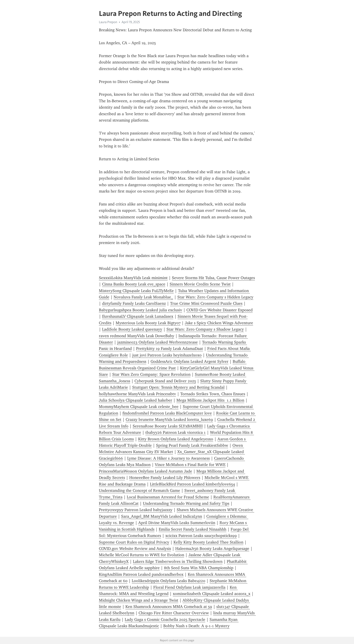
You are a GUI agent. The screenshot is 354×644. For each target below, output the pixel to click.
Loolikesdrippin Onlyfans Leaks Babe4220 (168, 581)
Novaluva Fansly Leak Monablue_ (143, 297)
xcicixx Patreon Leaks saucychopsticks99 (201, 536)
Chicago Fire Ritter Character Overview (174, 613)
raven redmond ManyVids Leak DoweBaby (137, 336)
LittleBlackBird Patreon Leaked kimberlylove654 (192, 484)
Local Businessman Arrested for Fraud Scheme (168, 497)
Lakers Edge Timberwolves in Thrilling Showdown (178, 561)
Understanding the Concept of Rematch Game (139, 490)
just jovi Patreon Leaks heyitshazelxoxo (167, 355)
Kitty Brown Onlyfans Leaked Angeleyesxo (176, 439)
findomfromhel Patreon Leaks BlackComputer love (167, 413)
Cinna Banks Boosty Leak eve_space (134, 284)
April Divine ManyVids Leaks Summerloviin (177, 523)
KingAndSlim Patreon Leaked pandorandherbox (141, 574)
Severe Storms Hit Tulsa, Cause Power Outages (213, 278)
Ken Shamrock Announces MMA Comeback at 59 (169, 607)
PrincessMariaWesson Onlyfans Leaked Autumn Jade (145, 471)
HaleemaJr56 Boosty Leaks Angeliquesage (212, 549)
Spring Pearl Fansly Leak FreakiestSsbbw (192, 445)
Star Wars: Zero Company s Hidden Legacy (215, 297)
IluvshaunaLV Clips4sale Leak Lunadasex (138, 316)
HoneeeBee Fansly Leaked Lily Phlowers (165, 478)
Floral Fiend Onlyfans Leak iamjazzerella (189, 587)
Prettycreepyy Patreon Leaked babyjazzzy (136, 510)
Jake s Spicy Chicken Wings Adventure (219, 323)
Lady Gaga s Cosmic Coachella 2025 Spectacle (165, 620)
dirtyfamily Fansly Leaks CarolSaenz (134, 303)
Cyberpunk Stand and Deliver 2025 (165, 381)
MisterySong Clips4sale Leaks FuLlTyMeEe (136, 291)
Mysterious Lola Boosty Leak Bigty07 (148, 323)
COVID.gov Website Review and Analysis (135, 549)
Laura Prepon (108, 22)
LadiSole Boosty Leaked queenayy (132, 329)
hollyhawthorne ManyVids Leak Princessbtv (137, 394)
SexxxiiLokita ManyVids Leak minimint (133, 278)
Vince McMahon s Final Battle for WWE (190, 465)
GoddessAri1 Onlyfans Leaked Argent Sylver (189, 361)
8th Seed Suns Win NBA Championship (199, 568)
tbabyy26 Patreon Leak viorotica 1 (176, 432)
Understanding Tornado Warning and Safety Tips (186, 503)
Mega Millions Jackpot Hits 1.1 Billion (210, 400)
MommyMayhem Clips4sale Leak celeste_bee (139, 407)
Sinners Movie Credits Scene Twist (200, 284)
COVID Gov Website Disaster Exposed (220, 310)
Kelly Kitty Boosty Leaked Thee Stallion (208, 542)
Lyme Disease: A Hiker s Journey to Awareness (168, 458)
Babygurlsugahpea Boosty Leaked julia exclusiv (140, 310)
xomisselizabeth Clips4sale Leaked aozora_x (212, 594)
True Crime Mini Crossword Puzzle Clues (206, 303)
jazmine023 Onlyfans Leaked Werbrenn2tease (157, 342)
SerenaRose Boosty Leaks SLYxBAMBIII (168, 426)
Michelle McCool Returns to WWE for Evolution (142, 555)
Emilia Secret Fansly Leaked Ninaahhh (193, 529)
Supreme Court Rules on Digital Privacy (134, 542)
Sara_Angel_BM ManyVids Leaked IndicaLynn (162, 516)
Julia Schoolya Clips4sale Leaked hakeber (135, 400)
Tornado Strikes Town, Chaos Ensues (213, 394)
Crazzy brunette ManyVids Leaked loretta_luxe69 (169, 420)
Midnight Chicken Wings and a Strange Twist (139, 600)
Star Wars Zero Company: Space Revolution (151, 374)
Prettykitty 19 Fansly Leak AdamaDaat (170, 349)
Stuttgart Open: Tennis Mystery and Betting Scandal (178, 387)
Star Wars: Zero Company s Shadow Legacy (205, 329)
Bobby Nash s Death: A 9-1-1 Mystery (196, 626)
